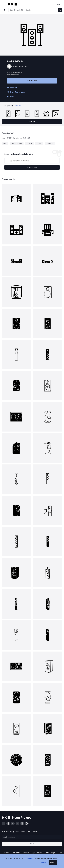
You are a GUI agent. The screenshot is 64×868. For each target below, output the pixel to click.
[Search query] (32, 161)
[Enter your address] (32, 837)
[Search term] (33, 10)
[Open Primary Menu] (4, 4)
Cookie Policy (29, 858)
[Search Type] (5, 10)
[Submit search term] (60, 10)
